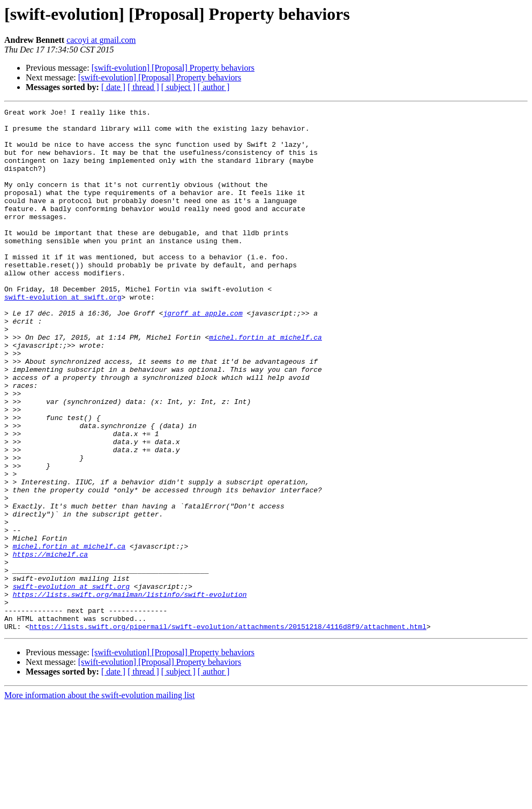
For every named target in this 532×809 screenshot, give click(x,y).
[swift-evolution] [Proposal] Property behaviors (173, 68)
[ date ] (113, 87)
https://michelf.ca (50, 644)
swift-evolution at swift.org (63, 335)
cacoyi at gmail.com (101, 40)
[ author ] (214, 87)
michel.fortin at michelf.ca (265, 384)
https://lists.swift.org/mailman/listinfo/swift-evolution (130, 692)
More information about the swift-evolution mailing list (100, 800)
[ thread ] (143, 87)
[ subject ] (178, 87)
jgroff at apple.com (203, 355)
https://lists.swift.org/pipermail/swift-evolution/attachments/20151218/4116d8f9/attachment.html (228, 731)
